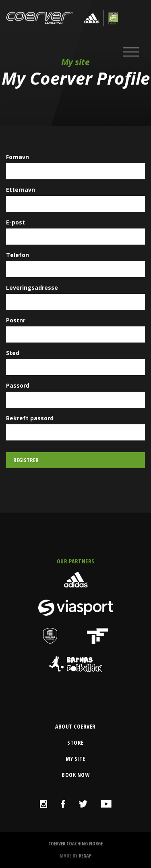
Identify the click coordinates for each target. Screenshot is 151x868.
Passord (18, 385)
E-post (16, 222)
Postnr (16, 320)
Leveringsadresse (32, 288)
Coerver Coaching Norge (75, 844)
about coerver (75, 726)
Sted (13, 353)
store (75, 742)
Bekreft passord (30, 418)
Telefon (18, 255)
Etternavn (21, 190)
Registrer (26, 460)
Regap (85, 856)
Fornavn (18, 157)
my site (75, 759)
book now (75, 775)
